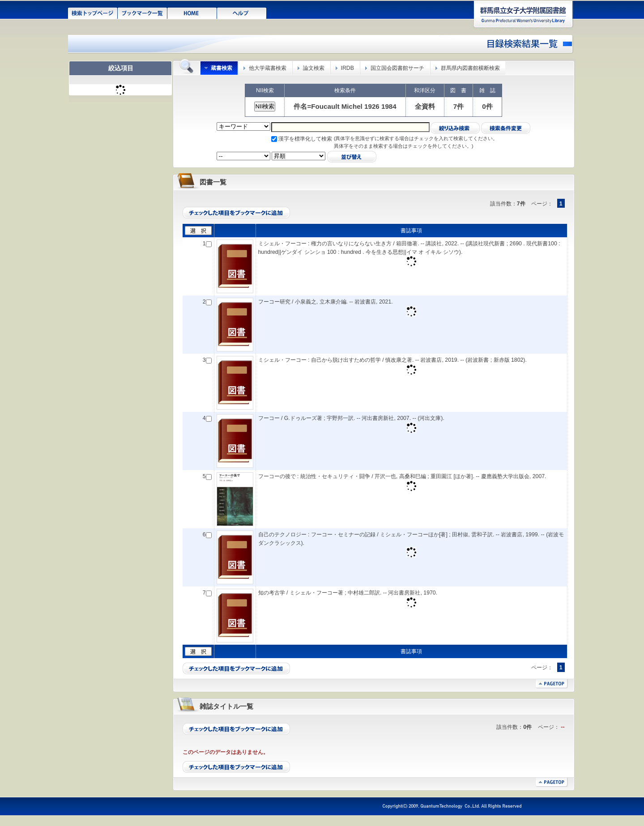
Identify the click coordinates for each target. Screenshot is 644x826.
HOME (192, 13)
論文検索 (314, 68)
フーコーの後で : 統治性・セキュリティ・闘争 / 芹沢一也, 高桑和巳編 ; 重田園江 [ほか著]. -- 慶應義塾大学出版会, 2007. (402, 476)
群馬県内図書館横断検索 (470, 68)
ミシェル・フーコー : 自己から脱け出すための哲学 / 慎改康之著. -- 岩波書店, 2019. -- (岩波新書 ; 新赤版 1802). (392, 360)
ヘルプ (242, 13)
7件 (458, 106)
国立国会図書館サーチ (397, 68)
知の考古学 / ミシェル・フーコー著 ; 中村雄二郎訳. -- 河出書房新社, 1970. (348, 593)
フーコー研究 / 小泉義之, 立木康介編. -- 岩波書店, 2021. (326, 302)
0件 (487, 106)
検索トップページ (93, 13)
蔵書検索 (222, 68)
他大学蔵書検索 (268, 68)
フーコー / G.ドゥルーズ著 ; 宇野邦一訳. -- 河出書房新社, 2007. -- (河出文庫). (351, 418)
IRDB (348, 68)
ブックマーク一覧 (143, 13)
